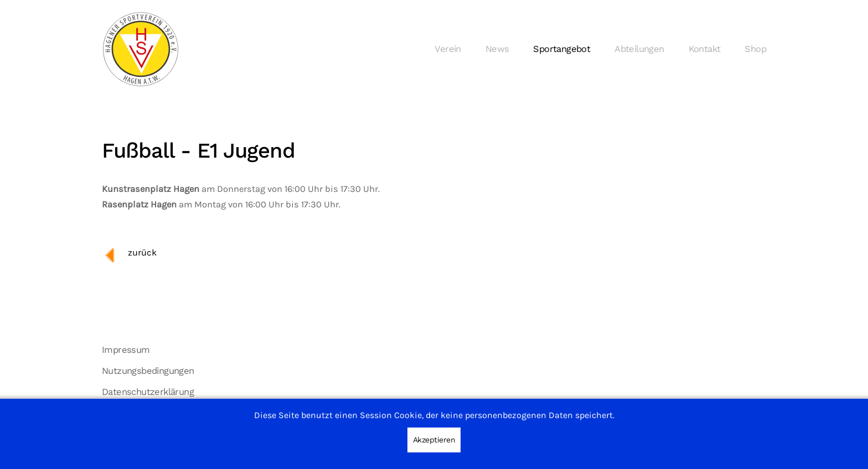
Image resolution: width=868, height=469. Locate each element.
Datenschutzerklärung (148, 392)
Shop (755, 49)
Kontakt (705, 49)
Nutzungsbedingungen (148, 371)
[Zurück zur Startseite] (141, 49)
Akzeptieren (434, 440)
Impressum (126, 350)
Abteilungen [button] (639, 49)
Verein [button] (448, 49)
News (497, 49)
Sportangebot (562, 49)
